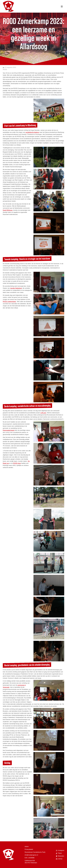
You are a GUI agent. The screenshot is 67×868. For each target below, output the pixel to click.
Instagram (60, 850)
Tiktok (59, 853)
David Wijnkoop (8, 210)
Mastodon (60, 856)
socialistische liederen (32, 132)
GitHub (59, 859)
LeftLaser (43, 413)
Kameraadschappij (9, 430)
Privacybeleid (29, 849)
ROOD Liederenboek (9, 302)
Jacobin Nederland (16, 288)
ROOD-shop (17, 463)
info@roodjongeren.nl (31, 855)
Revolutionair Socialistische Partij (35, 852)
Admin (27, 847)
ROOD (5, 70)
